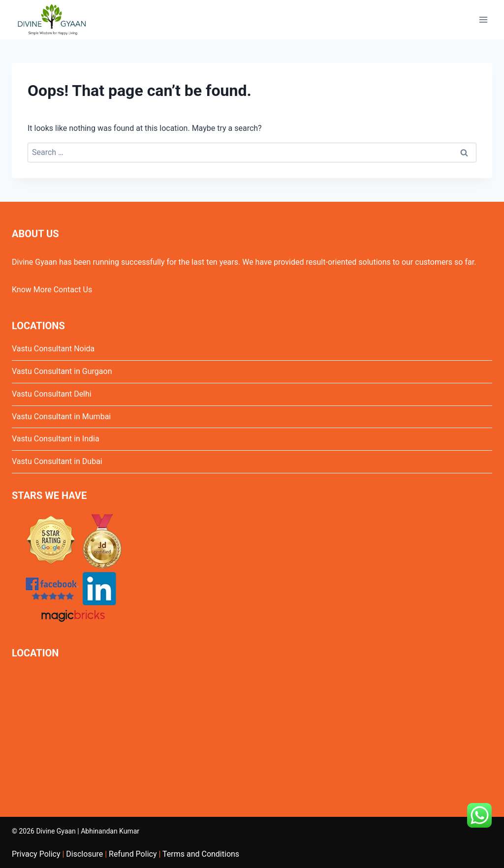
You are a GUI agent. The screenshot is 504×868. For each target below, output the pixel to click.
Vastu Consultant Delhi (52, 394)
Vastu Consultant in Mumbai (61, 417)
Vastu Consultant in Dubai (57, 461)
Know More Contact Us (52, 290)
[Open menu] (483, 19)
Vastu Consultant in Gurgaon (62, 371)
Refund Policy (133, 854)
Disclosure (84, 854)
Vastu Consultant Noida (53, 349)
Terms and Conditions (201, 854)
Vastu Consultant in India (56, 439)
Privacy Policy (36, 854)
